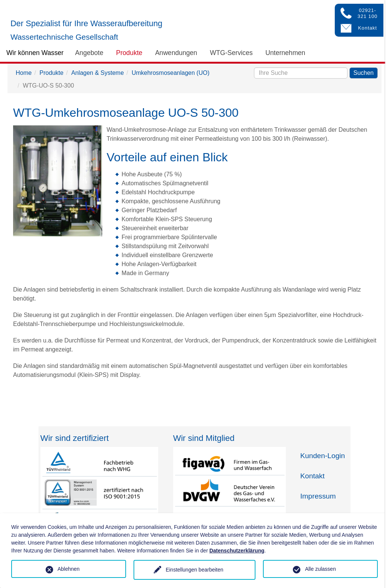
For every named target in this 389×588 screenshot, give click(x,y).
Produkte (129, 53)
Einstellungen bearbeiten (194, 570)
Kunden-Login (323, 456)
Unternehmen (286, 53)
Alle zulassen (320, 569)
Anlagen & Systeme (98, 73)
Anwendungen (176, 53)
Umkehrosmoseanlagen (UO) (171, 73)
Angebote (89, 53)
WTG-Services (231, 53)
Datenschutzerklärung (237, 551)
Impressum (318, 496)
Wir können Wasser (35, 53)
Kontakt (313, 476)
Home (24, 73)
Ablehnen (69, 569)
